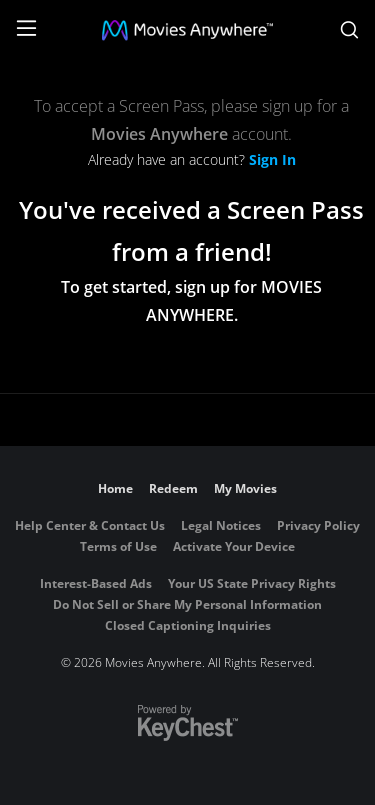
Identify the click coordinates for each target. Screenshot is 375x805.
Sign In (272, 159)
